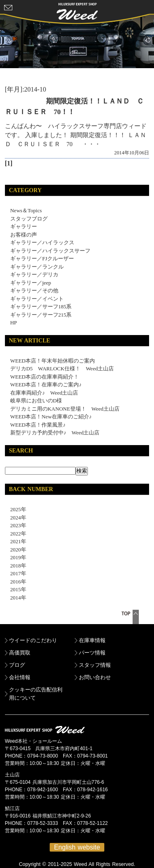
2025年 (16, 509)
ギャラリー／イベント (37, 299)
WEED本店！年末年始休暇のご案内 (53, 361)
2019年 (16, 557)
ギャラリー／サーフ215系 (41, 315)
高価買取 (20, 653)
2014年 (16, 598)
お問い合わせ (95, 677)
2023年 (16, 525)
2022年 (16, 534)
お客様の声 (24, 235)
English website (77, 847)
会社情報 (20, 677)
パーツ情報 (92, 653)
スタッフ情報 (95, 665)
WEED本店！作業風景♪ (38, 425)
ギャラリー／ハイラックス (42, 242)
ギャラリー (24, 226)
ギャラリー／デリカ (34, 274)
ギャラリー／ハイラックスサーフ (50, 251)
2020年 (16, 550)
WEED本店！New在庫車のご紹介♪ (51, 417)
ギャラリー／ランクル (37, 267)
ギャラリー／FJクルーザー (42, 258)
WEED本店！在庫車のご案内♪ (46, 385)
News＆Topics (26, 210)
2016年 (16, 582)
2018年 (16, 566)
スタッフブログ (29, 219)
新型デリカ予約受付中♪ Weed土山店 (55, 433)
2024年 (16, 518)
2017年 (16, 573)
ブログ (17, 665)
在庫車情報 (92, 640)
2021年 (16, 541)
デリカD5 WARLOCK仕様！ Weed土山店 (62, 369)
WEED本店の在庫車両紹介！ (45, 377)
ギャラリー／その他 (34, 290)
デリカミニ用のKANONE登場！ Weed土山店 (65, 409)
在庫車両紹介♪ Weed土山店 (44, 393)
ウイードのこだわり (33, 640)
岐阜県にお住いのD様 (36, 401)
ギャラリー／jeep (31, 283)
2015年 (16, 589)
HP (14, 323)
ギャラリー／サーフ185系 (41, 307)
